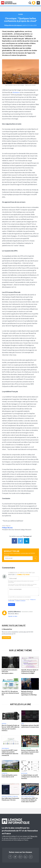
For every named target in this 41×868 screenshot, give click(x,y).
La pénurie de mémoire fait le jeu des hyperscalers (9, 671)
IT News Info (33, 836)
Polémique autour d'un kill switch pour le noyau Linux (30, 726)
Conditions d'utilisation (20, 601)
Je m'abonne (6, 638)
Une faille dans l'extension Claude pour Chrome (10, 799)
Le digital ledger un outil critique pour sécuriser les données (30, 777)
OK (35, 558)
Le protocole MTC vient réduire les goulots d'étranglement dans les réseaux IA (10, 753)
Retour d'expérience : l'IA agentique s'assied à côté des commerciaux (30, 752)
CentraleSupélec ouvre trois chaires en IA (9, 776)
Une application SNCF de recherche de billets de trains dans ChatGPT (29, 800)
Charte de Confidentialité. (27, 585)
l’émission (16, 92)
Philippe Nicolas (7, 528)
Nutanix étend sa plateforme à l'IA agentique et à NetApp (29, 693)
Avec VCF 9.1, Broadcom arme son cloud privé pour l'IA (10, 693)
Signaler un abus (13, 616)
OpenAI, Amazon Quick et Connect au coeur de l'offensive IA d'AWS (30, 671)
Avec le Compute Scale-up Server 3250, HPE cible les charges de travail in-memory (11, 728)
